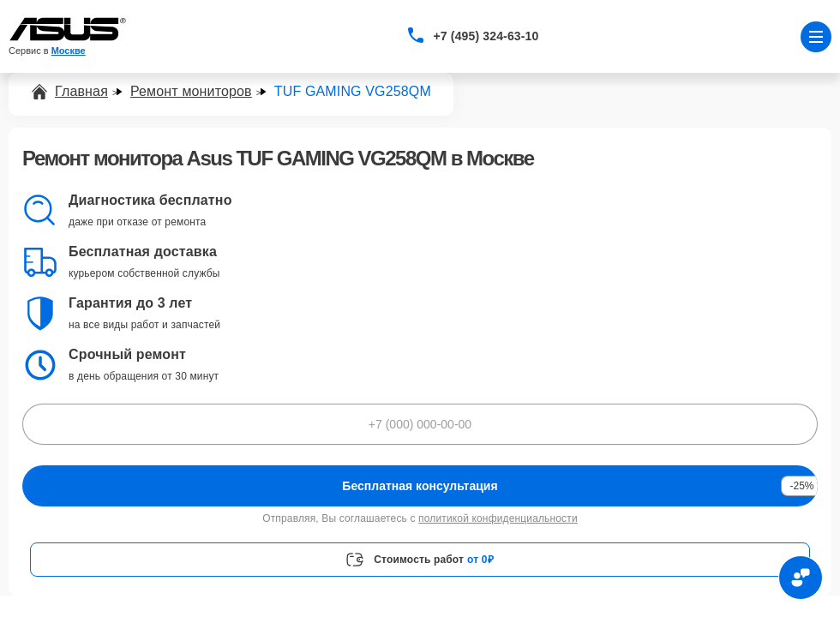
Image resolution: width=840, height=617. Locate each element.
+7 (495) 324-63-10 (486, 36)
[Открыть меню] (816, 37)
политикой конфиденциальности (498, 518)
